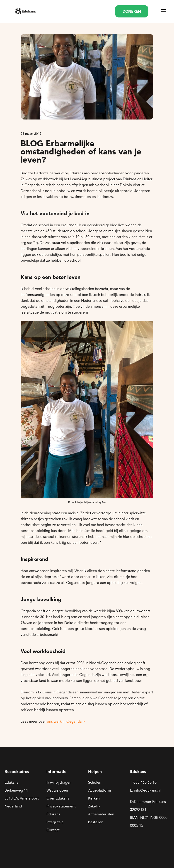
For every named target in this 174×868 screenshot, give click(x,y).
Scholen (95, 782)
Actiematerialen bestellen (101, 818)
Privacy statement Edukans (61, 810)
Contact (53, 830)
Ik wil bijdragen (59, 782)
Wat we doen (57, 790)
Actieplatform (100, 790)
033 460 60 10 (145, 782)
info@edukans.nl (147, 790)
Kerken (94, 798)
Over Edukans (58, 798)
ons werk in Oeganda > (66, 721)
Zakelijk (94, 806)
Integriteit (55, 822)
